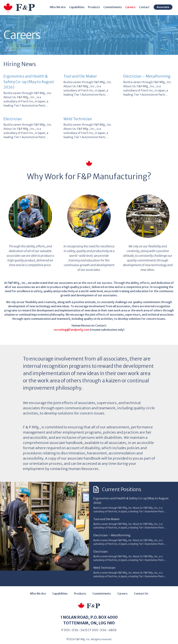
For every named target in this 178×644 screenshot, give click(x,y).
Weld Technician (78, 119)
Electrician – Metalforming (147, 76)
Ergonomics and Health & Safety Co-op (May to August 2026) (29, 82)
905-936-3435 (76, 628)
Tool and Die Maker (80, 76)
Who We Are (60, 7)
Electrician (13, 119)
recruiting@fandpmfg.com (72, 330)
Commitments (115, 7)
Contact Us (141, 591)
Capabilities (79, 7)
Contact (146, 7)
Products (96, 7)
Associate (165, 7)
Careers (133, 7)
